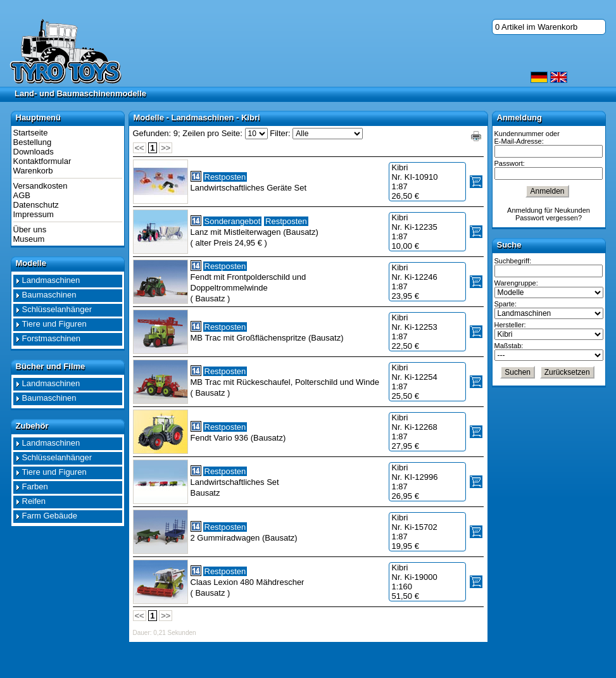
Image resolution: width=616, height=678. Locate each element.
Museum (29, 239)
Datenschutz (36, 205)
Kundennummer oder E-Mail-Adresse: (527, 137)
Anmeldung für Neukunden (549, 210)
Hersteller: (510, 325)
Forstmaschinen (51, 338)
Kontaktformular (42, 161)
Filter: (280, 133)
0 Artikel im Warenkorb (536, 27)
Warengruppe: (516, 283)
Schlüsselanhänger (57, 309)
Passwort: (510, 163)
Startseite (31, 133)
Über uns (30, 229)
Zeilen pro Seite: (212, 133)
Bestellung (33, 142)
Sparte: (506, 304)
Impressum (34, 214)
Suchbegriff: (513, 261)
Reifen (34, 501)
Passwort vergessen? (549, 218)
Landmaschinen (51, 280)
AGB (22, 195)
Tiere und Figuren (54, 324)
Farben (35, 487)
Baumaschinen (49, 295)
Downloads (34, 152)
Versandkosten (41, 186)
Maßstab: (509, 346)
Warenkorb (33, 171)
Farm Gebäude (50, 516)
